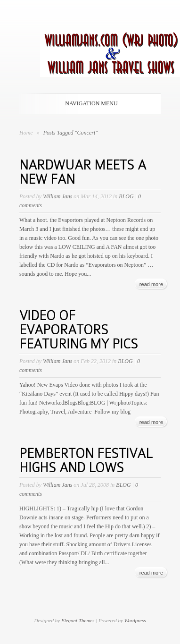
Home (26, 133)
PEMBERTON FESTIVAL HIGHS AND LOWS (86, 461)
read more (151, 284)
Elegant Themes (78, 620)
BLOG (126, 196)
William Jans (57, 196)
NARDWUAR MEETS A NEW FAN (83, 172)
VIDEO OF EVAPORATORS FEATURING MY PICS (79, 330)
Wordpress (135, 620)
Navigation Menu (88, 103)
